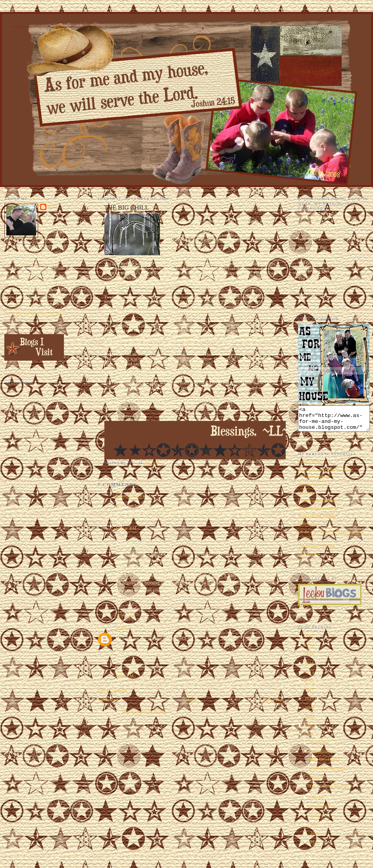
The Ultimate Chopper (318, 520)
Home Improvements (317, 513)
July (315, 829)
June (315, 837)
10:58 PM (126, 528)
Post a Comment (112, 690)
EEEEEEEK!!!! (312, 467)
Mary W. (123, 629)
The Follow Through (317, 551)
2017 (310, 650)
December (320, 747)
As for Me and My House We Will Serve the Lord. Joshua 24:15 (56, 27)
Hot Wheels (309, 558)
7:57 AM (125, 613)
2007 (310, 730)
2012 (310, 685)
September (320, 811)
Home (191, 700)
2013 (310, 677)
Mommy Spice (129, 496)
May (315, 847)
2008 (310, 721)
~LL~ (53, 206)
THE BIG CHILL (325, 764)
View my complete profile (34, 313)
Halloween (308, 528)
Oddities (306, 497)
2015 (310, 659)
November (320, 756)
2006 (310, 739)
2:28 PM (125, 675)
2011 (310, 694)
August (317, 820)
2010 (310, 703)
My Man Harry (311, 489)
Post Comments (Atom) (143, 712)
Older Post (274, 700)
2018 (310, 640)
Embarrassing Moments (319, 505)
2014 (310, 667)
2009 (310, 712)
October (318, 802)
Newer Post (108, 700)
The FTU (317, 782)
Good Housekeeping (328, 772)
